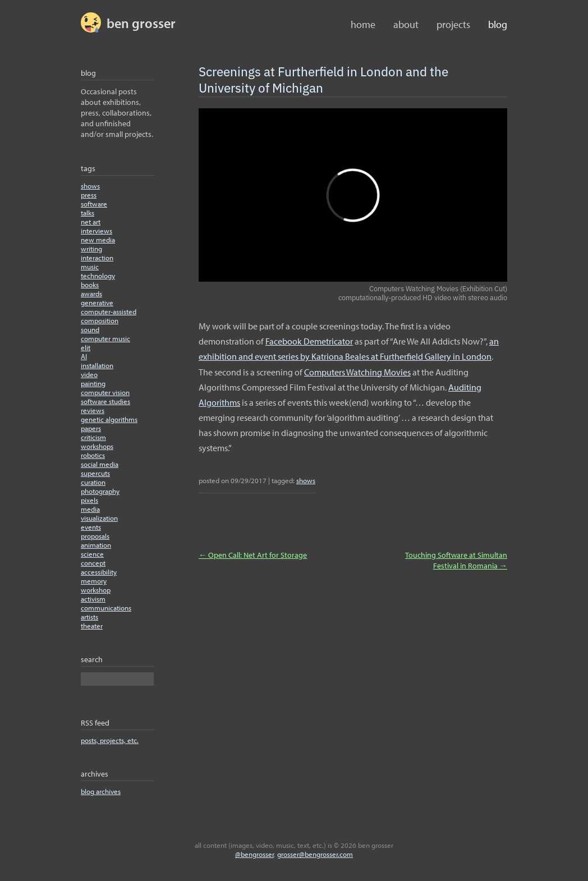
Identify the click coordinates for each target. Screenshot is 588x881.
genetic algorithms (109, 419)
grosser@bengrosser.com (315, 854)
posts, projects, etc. (110, 740)
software (94, 204)
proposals (95, 536)
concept (93, 563)
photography (100, 491)
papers (91, 428)
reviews (93, 410)
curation (93, 482)
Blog (498, 24)
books (90, 285)
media (90, 509)
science (92, 554)
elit (86, 347)
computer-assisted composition (109, 316)
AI (84, 356)
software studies (105, 401)
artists (89, 617)
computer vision (105, 392)
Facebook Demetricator (309, 341)
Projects (453, 24)
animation (96, 545)
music (90, 267)
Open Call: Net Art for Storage (253, 555)
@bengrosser (254, 854)
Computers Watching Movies (357, 372)
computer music (105, 338)
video (89, 374)
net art (91, 222)
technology (98, 276)
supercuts (95, 473)
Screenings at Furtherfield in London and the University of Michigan (323, 79)
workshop (96, 590)
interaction (97, 258)
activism (93, 599)
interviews (97, 231)
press (89, 195)
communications (106, 608)
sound (90, 329)
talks (88, 213)
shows (90, 186)
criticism (93, 437)
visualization (99, 518)
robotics (93, 455)
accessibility (99, 572)
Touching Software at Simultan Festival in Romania (456, 560)
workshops (97, 446)
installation (97, 365)
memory (94, 581)
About (406, 24)
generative (97, 302)
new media (98, 240)
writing (91, 249)
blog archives (101, 791)
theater (92, 626)
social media (100, 464)
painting (93, 383)
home (363, 24)
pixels (89, 500)
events (91, 527)
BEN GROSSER (141, 23)
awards (91, 293)
